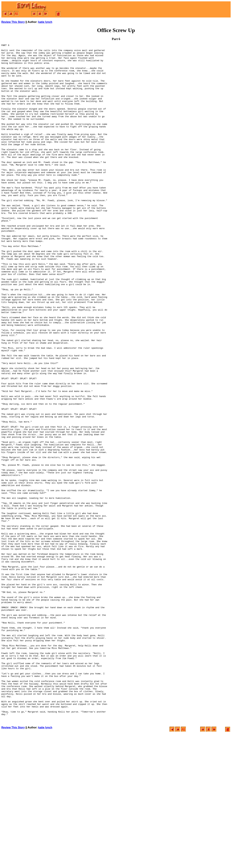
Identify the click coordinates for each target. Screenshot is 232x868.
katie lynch (45, 22)
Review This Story (13, 22)
